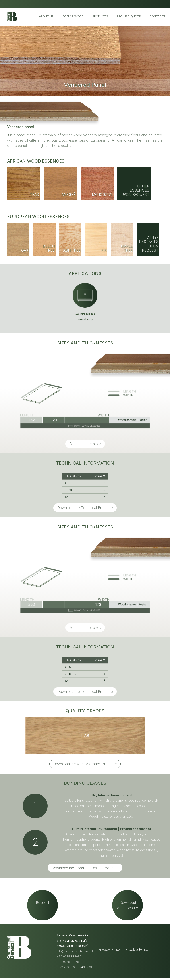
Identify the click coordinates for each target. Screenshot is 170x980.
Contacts (157, 16)
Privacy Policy (109, 954)
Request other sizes (85, 444)
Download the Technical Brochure (85, 508)
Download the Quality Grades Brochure (85, 764)
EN (154, 4)
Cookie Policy (137, 954)
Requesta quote (42, 908)
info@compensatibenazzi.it (75, 956)
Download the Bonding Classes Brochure (85, 868)
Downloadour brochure (128, 908)
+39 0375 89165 (68, 967)
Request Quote (129, 16)
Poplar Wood (73, 16)
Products (100, 16)
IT (160, 4)
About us (46, 16)
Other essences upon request (135, 190)
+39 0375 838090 (69, 961)
